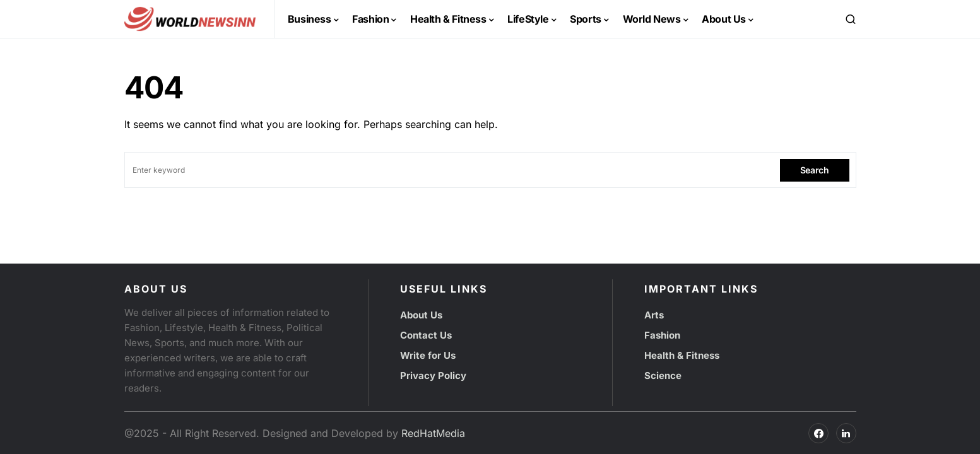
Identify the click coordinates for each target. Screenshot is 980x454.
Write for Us (428, 355)
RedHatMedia (433, 433)
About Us (421, 315)
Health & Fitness (682, 355)
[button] (851, 19)
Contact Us (426, 335)
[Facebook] (818, 433)
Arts (654, 315)
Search (815, 170)
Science (663, 375)
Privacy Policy (433, 375)
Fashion (662, 335)
